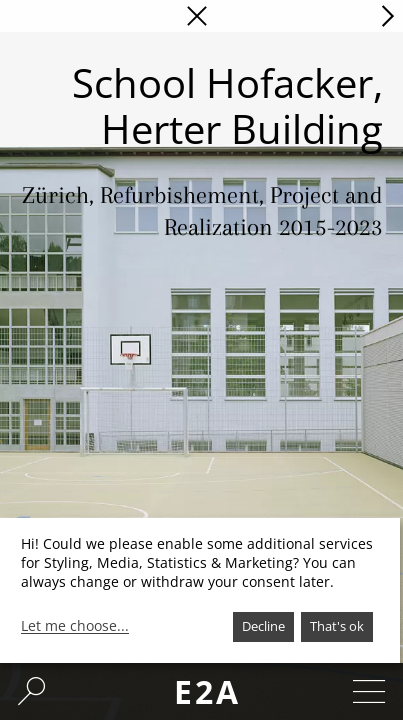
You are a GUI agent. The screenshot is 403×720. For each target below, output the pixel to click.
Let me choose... (75, 626)
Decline (263, 626)
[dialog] (200, 590)
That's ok (337, 626)
